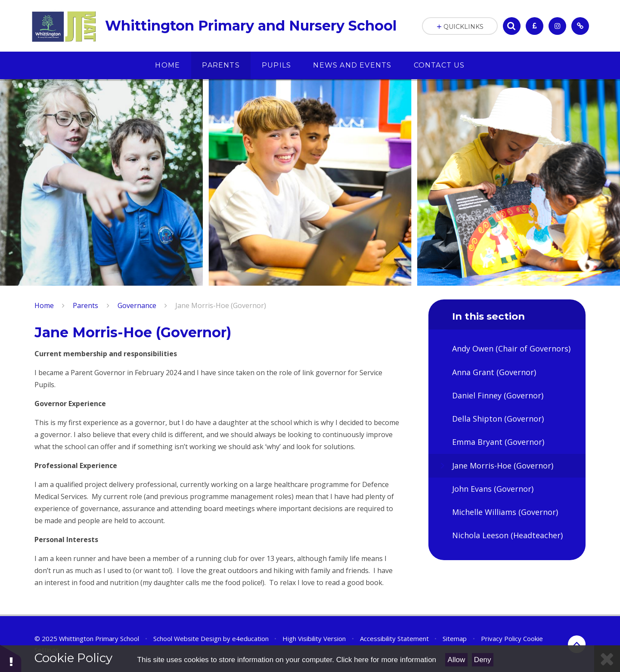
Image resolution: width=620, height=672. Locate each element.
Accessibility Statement (394, 638)
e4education (250, 638)
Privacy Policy (501, 638)
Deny (483, 660)
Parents (85, 305)
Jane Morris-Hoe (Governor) (221, 305)
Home (44, 305)
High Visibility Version (314, 638)
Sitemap (455, 638)
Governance (137, 305)
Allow (457, 660)
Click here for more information (386, 660)
